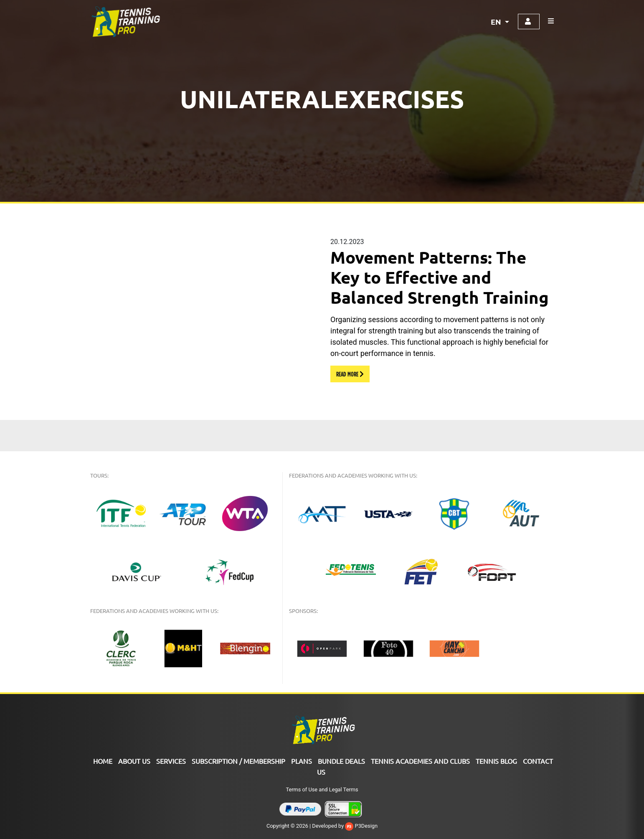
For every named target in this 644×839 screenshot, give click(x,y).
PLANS (302, 761)
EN (497, 22)
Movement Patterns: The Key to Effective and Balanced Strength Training (440, 277)
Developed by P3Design (345, 826)
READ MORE (350, 374)
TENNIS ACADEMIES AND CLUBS (420, 761)
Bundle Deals (341, 761)
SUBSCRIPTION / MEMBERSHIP (238, 761)
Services (171, 761)
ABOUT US (134, 761)
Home (103, 761)
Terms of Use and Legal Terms (322, 789)
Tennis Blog (496, 761)
